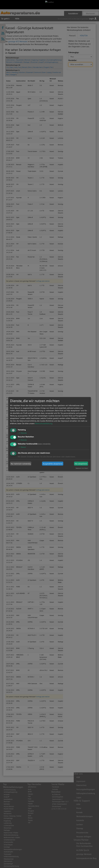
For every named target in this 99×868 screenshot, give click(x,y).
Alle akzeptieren (81, 464)
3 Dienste (22, 440)
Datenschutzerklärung (44, 423)
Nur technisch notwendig (21, 464)
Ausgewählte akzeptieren (53, 464)
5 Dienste (22, 433)
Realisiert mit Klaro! (82, 468)
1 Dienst (22, 447)
